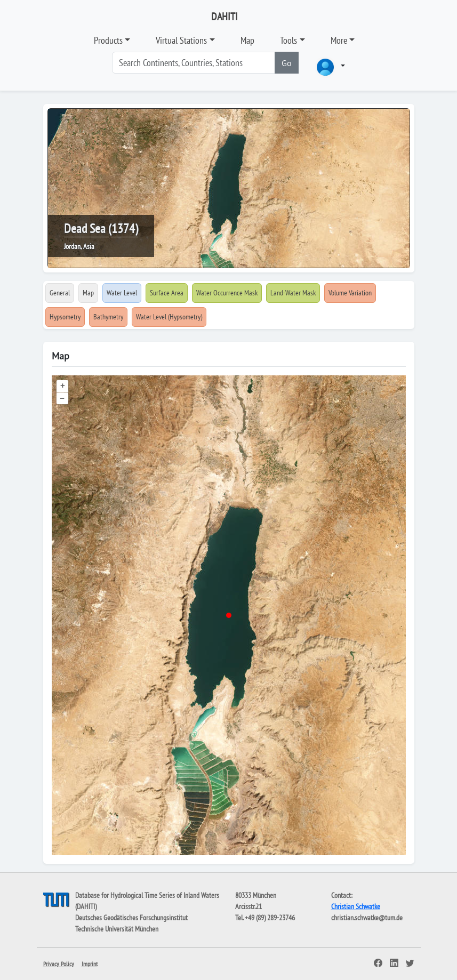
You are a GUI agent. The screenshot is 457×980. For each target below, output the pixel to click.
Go (287, 63)
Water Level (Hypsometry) (169, 317)
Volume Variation (350, 293)
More (339, 40)
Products (108, 40)
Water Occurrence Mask (227, 293)
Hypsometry (65, 317)
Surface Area (167, 293)
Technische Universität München (117, 929)
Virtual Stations (181, 40)
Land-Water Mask (293, 293)
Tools (288, 40)
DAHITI (225, 17)
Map (247, 40)
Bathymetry (108, 317)
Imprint (90, 964)
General (60, 293)
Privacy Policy (59, 964)
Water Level (122, 293)
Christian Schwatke (356, 906)
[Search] (194, 63)
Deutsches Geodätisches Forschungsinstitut (131, 918)
